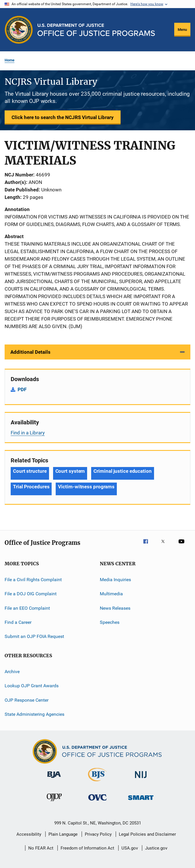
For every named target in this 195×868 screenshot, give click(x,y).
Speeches (110, 622)
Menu (182, 30)
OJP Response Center (27, 700)
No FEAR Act (41, 848)
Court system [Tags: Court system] (70, 471)
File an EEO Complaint (27, 608)
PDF (22, 389)
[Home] (96, 30)
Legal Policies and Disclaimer (147, 834)
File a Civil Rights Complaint (33, 580)
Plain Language (63, 834)
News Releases (115, 608)
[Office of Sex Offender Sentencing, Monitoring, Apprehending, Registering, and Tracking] (141, 801)
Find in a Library (28, 433)
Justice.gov (156, 848)
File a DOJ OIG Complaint (31, 594)
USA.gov (130, 848)
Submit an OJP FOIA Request (34, 636)
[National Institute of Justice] (141, 779)
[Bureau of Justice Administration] (54, 779)
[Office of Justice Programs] (19, 30)
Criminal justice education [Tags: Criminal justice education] (122, 471)
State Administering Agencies (34, 714)
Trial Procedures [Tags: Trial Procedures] (31, 487)
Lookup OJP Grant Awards (32, 686)
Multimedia (111, 594)
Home (10, 60)
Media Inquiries (115, 580)
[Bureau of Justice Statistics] (97, 782)
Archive (12, 672)
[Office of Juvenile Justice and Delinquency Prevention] (54, 802)
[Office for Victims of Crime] (97, 802)
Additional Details (30, 352)
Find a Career (18, 622)
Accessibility (29, 834)
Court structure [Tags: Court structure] (30, 471)
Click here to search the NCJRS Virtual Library (63, 117)
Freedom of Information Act (87, 848)
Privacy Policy (98, 834)
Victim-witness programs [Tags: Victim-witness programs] (86, 487)
